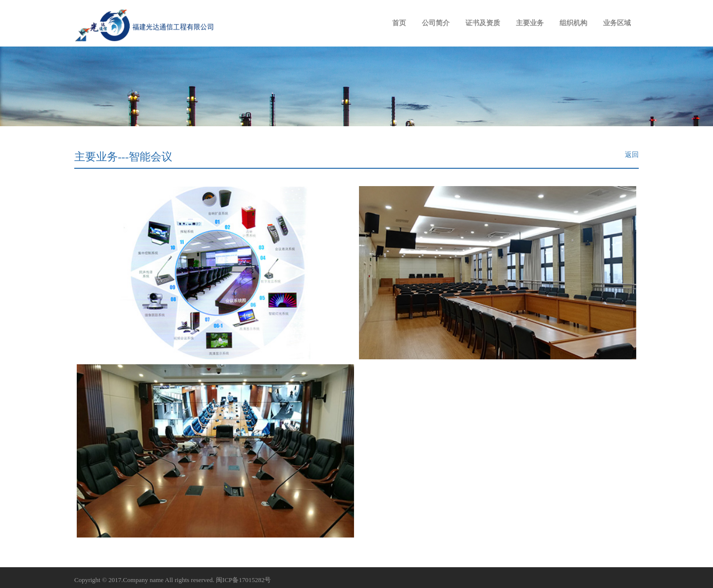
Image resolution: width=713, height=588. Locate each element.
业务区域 (617, 23)
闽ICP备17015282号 (243, 580)
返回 (632, 155)
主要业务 (530, 23)
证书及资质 (483, 23)
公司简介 (436, 23)
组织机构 (573, 23)
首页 (399, 23)
